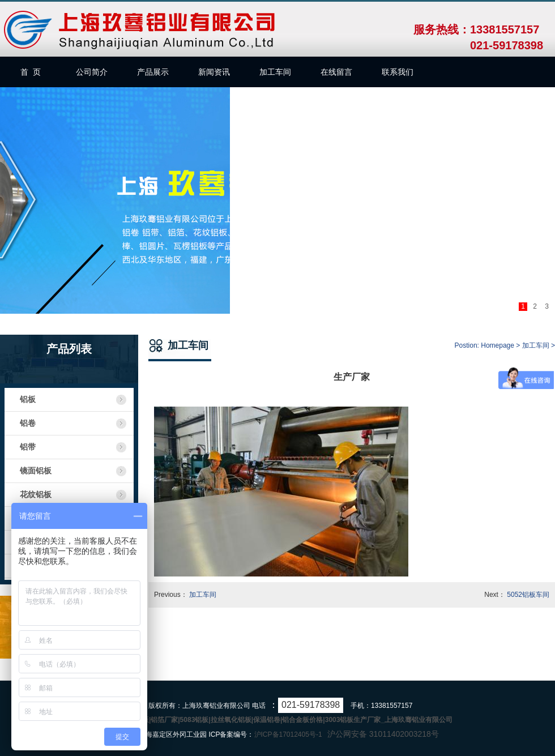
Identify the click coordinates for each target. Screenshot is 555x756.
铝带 (28, 447)
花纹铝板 (36, 495)
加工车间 (536, 345)
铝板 (28, 400)
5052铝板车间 (528, 595)
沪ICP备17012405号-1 (288, 734)
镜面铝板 (36, 471)
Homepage (498, 345)
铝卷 (28, 423)
